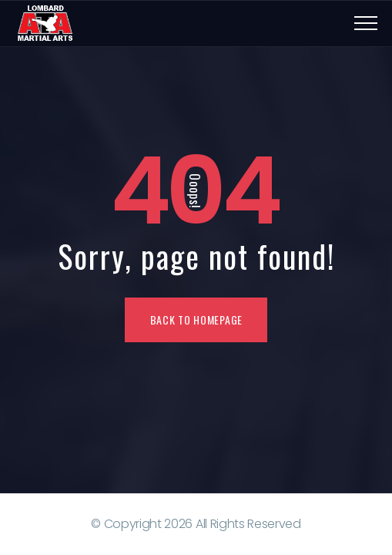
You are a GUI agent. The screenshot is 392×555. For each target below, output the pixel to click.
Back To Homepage (196, 320)
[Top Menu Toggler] (366, 23)
